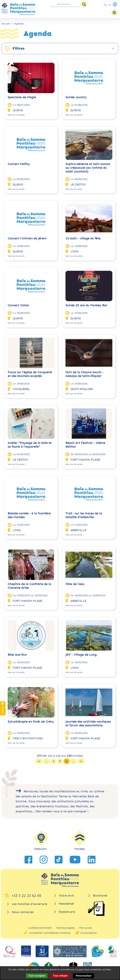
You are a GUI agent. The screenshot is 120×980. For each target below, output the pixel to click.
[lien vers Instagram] (44, 860)
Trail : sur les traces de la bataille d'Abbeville (84, 515)
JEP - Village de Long (81, 655)
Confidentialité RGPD (40, 928)
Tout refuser (60, 976)
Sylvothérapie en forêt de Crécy (31, 722)
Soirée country (76, 97)
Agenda (19, 24)
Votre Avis (66, 896)
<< (39, 761)
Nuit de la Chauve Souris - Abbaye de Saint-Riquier (84, 374)
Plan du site (86, 928)
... (46, 761)
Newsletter (67, 904)
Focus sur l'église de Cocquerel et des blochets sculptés (30, 374)
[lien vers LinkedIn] (92, 860)
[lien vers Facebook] (28, 860)
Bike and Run (17, 655)
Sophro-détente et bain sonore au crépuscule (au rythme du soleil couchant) (88, 168)
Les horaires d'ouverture (29, 904)
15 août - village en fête (83, 238)
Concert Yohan (18, 305)
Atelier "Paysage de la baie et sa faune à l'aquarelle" (30, 445)
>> (81, 761)
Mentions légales (65, 928)
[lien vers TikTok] (59, 860)
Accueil (6, 24)
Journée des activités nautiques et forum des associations (88, 723)
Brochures (100, 896)
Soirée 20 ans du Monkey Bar (86, 305)
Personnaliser (84, 976)
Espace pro (67, 912)
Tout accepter (37, 976)
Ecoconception (89, 933)
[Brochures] (96, 909)
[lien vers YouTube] (75, 860)
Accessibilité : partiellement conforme (50, 933)
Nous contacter (23, 912)
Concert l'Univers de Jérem (27, 238)
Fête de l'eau (75, 584)
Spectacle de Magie (22, 97)
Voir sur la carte (16, 115)
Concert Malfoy (19, 164)
